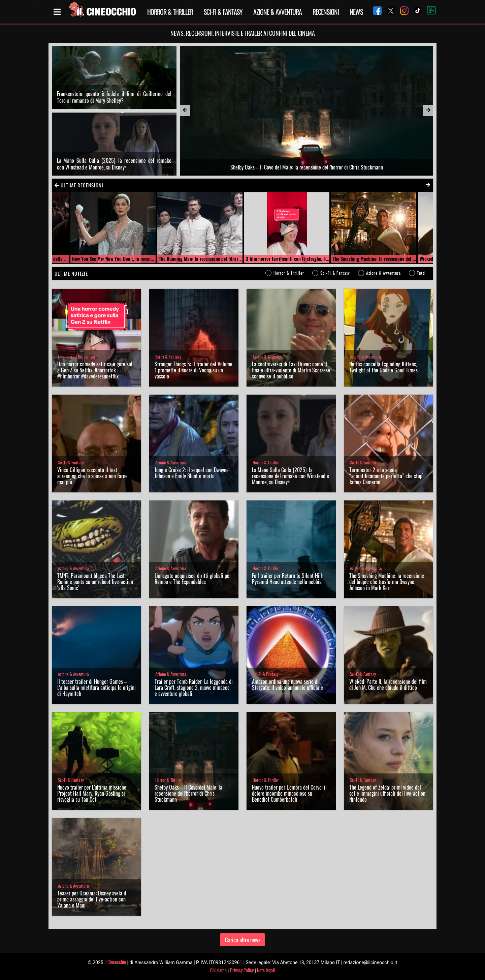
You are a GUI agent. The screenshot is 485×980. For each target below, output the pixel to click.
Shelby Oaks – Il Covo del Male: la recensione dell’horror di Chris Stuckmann (188, 793)
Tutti (421, 273)
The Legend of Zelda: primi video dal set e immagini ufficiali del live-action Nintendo (387, 793)
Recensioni (326, 12)
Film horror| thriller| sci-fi (78, 357)
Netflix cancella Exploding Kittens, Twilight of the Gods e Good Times (383, 367)
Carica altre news (243, 940)
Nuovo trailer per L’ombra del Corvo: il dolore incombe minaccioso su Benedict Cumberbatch (289, 793)
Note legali (266, 970)
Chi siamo (218, 970)
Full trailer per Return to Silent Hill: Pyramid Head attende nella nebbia (287, 579)
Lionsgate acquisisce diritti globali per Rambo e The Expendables (193, 579)
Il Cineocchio (115, 962)
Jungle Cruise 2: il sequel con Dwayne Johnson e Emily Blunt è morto (192, 473)
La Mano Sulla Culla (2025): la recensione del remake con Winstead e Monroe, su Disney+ (114, 164)
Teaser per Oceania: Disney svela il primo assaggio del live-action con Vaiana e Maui (92, 899)
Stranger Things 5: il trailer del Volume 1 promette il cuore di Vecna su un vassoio (193, 370)
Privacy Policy (242, 970)
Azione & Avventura (278, 12)
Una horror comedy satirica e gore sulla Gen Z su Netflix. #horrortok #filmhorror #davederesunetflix (95, 370)
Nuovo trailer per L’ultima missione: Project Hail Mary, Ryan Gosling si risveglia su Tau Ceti (92, 793)
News (356, 12)
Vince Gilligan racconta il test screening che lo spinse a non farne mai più (92, 476)
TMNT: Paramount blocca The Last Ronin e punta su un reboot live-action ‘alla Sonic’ (95, 582)
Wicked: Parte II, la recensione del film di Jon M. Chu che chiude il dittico (388, 684)
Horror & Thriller (170, 12)
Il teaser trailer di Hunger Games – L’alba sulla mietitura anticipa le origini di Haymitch (96, 687)
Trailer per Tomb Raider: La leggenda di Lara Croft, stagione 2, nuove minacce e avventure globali (194, 687)
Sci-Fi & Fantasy (223, 12)
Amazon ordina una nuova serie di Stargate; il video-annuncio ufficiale (287, 684)
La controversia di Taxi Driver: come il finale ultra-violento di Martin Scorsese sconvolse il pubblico (291, 370)
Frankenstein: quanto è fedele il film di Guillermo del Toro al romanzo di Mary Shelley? (114, 97)
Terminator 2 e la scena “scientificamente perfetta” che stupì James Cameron (386, 476)
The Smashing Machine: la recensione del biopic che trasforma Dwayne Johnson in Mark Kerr (387, 582)
